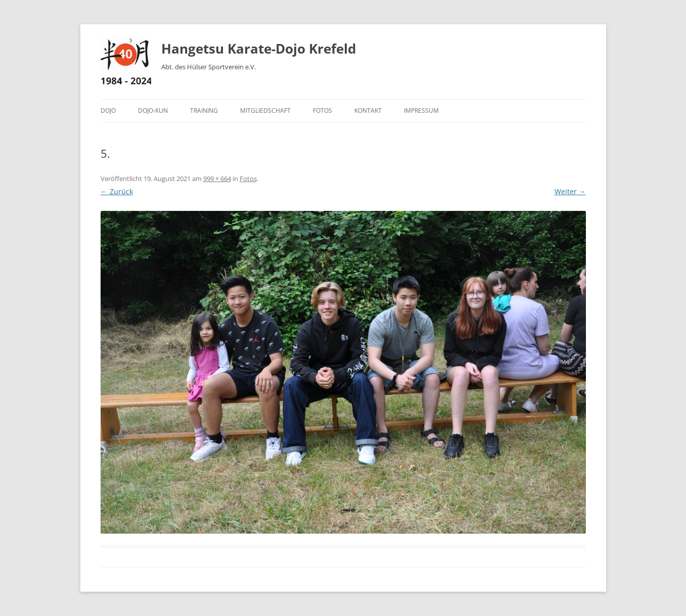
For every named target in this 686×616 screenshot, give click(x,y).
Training (204, 111)
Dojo (108, 111)
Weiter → (570, 191)
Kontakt (368, 111)
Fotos (323, 111)
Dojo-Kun (153, 111)
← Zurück (117, 191)
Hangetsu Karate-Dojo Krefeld (259, 49)
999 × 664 (217, 179)
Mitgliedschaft (265, 111)
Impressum (421, 111)
